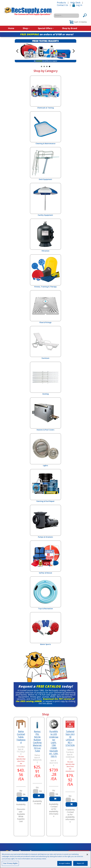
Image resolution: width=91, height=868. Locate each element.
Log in (77, 5)
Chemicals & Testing (45, 92)
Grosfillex (21, 747)
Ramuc (37, 755)
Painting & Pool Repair (45, 486)
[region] (45, 859)
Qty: (21, 791)
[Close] (87, 855)
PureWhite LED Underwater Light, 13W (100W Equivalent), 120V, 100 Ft (54, 744)
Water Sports (45, 629)
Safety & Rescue (45, 557)
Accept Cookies (65, 863)
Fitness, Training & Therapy (45, 271)
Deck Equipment (45, 164)
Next (74, 51)
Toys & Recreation (45, 593)
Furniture (45, 343)
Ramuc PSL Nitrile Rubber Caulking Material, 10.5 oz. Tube (37, 741)
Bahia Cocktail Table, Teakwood (21, 737)
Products (61, 3)
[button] (78, 22)
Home (11, 28)
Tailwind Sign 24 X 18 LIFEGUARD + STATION (70, 738)
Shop (26, 28)
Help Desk (75, 3)
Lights (45, 450)
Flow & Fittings (45, 307)
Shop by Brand (70, 28)
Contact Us (62, 5)
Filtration (45, 235)
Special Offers (46, 28)
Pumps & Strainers (45, 521)
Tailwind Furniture (70, 751)
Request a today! (45, 686)
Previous (17, 51)
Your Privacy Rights (10, 863)
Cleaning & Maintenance (45, 128)
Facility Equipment (45, 200)
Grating (45, 378)
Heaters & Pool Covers (45, 414)
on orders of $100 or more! (47, 34)
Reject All (80, 863)
